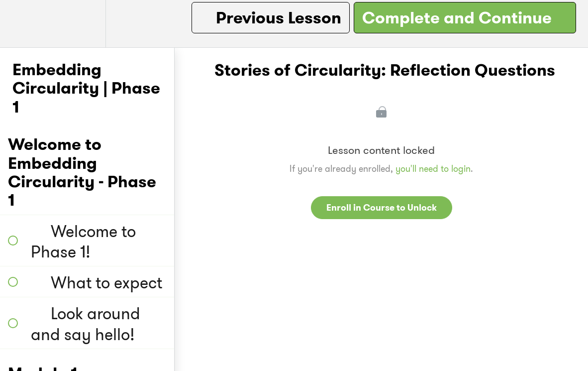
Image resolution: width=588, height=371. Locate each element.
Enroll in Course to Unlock (382, 207)
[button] (18, 24)
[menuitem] (87, 24)
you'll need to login (433, 169)
